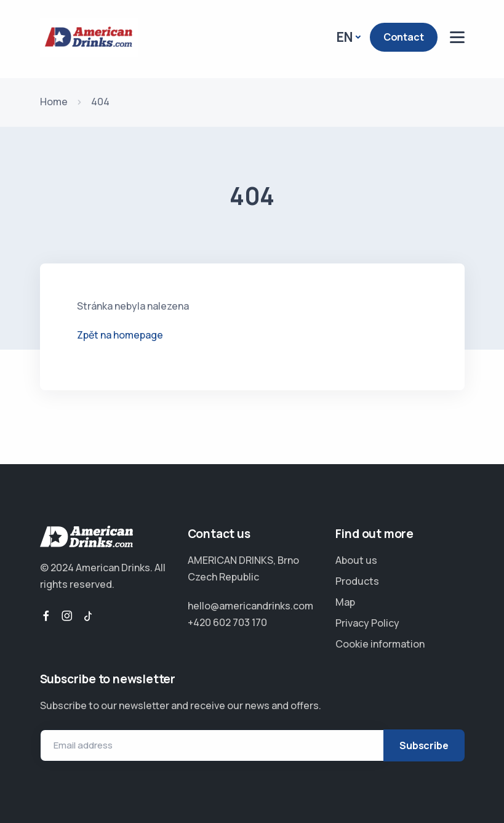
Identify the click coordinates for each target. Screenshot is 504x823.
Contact (404, 37)
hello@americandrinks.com (250, 606)
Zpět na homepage (120, 335)
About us (356, 560)
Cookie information (380, 644)
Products (357, 581)
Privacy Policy (367, 623)
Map (345, 602)
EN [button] (345, 37)
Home (54, 102)
